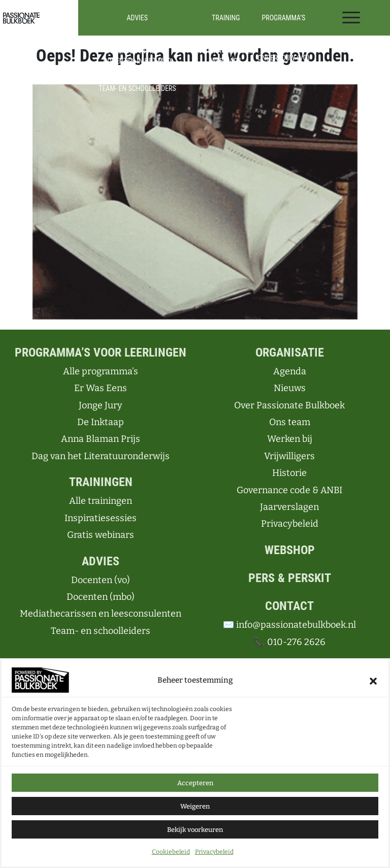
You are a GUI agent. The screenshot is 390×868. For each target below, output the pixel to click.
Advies (137, 18)
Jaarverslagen (289, 507)
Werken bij (290, 439)
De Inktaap (101, 422)
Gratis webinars (101, 535)
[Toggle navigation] (351, 18)
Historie (289, 473)
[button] (373, 680)
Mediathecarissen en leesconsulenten (137, 75)
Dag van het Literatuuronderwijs (101, 456)
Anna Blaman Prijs (101, 439)
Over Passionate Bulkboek (289, 405)
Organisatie (290, 352)
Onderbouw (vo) (283, 58)
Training (226, 18)
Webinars (226, 61)
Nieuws (290, 388)
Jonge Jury (101, 405)
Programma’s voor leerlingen (101, 352)
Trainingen (101, 482)
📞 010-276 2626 (289, 642)
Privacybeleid (214, 852)
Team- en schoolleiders (137, 88)
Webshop (290, 550)
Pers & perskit (290, 578)
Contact (289, 606)
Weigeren (195, 806)
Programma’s (283, 18)
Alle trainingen (226, 41)
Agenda (290, 371)
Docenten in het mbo (137, 61)
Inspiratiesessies (226, 51)
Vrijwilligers (289, 456)
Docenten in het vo (137, 51)
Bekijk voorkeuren (195, 830)
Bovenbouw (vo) (283, 68)
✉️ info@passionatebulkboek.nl (289, 625)
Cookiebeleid (171, 852)
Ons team (290, 422)
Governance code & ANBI (289, 490)
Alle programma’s (283, 44)
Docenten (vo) (101, 580)
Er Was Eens (101, 388)
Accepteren (195, 783)
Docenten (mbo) (101, 597)
